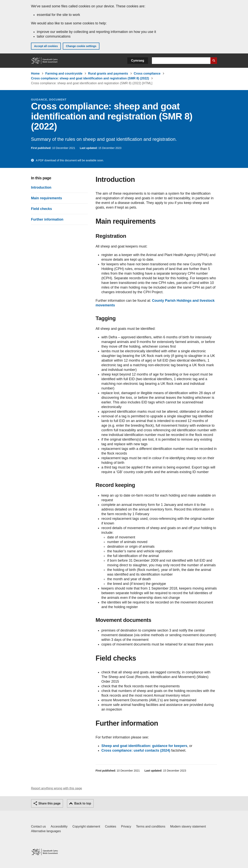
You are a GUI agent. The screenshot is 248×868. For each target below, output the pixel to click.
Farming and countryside (64, 73)
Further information (47, 219)
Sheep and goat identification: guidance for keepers (144, 746)
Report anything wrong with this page (56, 788)
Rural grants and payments (108, 73)
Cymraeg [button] (138, 61)
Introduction (41, 187)
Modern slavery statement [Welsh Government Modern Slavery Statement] (188, 826)
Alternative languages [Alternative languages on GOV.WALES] (46, 831)
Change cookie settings (81, 46)
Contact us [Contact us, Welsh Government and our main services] (38, 826)
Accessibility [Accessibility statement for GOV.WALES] (59, 826)
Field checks (41, 209)
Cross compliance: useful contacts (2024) (136, 750)
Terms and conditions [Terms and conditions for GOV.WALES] (151, 826)
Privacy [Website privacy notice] (126, 826)
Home (35, 73)
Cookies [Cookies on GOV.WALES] (111, 826)
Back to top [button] (83, 803)
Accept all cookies (46, 46)
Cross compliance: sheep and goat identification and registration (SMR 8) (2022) (90, 78)
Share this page (49, 803)
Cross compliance (147, 73)
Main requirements (46, 198)
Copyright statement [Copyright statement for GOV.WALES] (86, 826)
